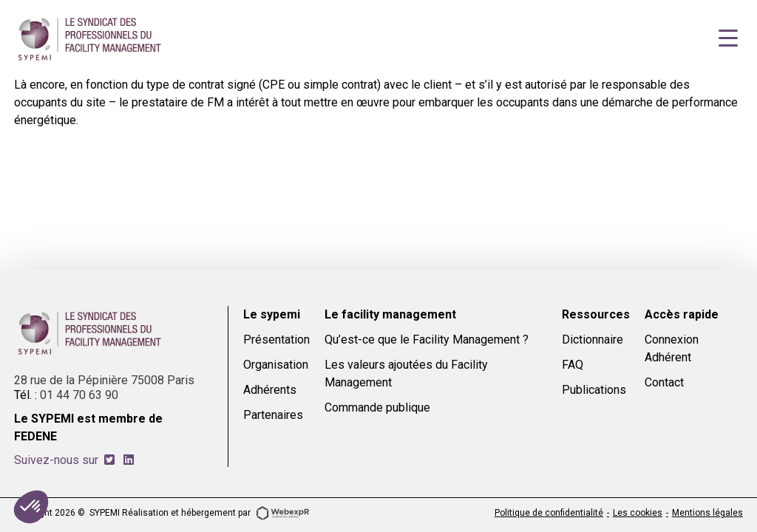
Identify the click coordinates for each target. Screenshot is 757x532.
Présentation (276, 340)
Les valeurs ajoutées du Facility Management (406, 374)
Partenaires (273, 415)
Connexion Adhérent (672, 348)
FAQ (573, 365)
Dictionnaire (593, 340)
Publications (594, 390)
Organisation (276, 365)
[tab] (109, 460)
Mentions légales (707, 513)
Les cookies (638, 513)
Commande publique (377, 407)
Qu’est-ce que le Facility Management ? (427, 340)
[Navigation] (728, 38)
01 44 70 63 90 (79, 395)
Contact (664, 382)
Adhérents (270, 390)
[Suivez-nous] (109, 460)
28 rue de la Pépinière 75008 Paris (104, 380)
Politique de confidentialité (549, 513)
